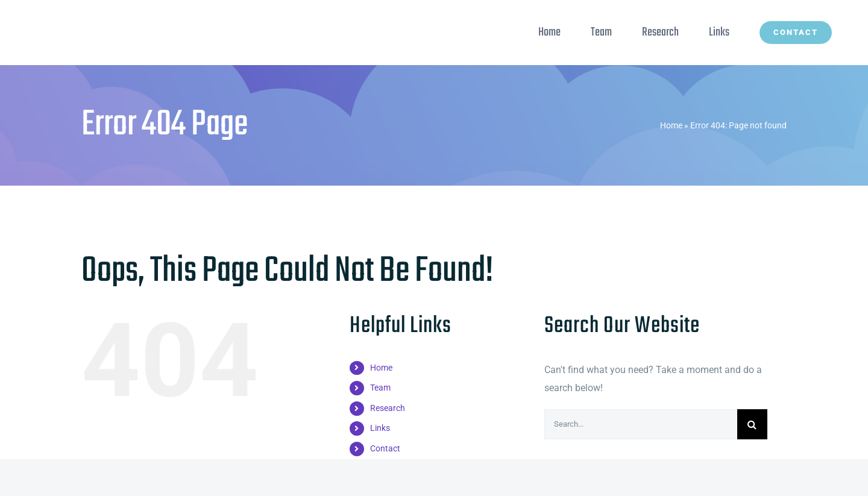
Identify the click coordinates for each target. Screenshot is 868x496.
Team (380, 388)
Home (671, 125)
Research (388, 408)
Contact (385, 448)
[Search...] (641, 424)
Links (380, 428)
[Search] (752, 424)
